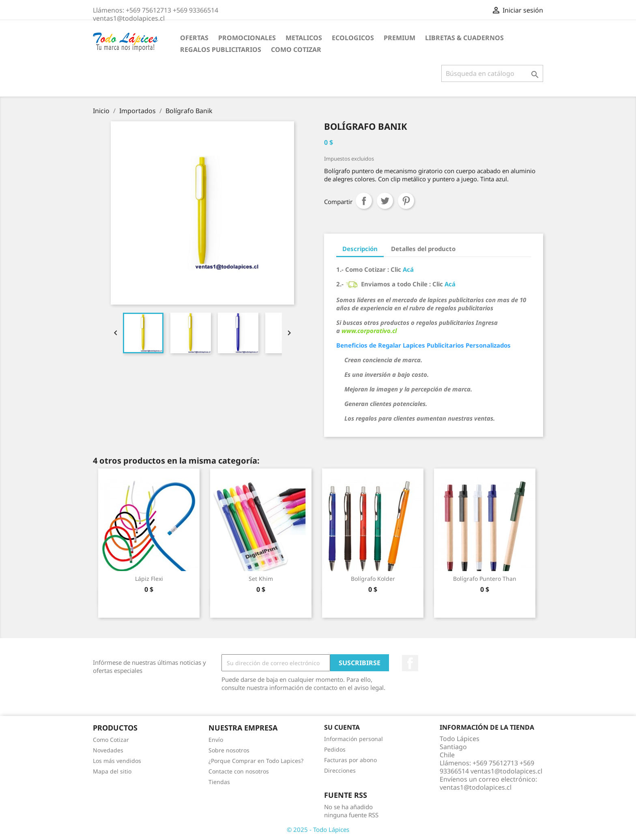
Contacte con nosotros (239, 771)
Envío (216, 740)
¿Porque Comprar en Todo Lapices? (256, 761)
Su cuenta (342, 727)
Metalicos (304, 38)
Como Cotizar (296, 49)
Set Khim (261, 579)
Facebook (410, 663)
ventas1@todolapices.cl (476, 787)
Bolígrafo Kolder (373, 579)
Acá (408, 269)
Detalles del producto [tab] (423, 249)
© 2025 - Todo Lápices (318, 829)
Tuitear (385, 201)
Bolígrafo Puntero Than (485, 579)
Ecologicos (353, 38)
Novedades (108, 750)
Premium (400, 38)
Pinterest (406, 201)
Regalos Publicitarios (221, 49)
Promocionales (247, 38)
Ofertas (194, 38)
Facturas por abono (350, 760)
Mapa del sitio (112, 771)
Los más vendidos (117, 761)
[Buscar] (492, 73)
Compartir (364, 201)
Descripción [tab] (360, 249)
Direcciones (340, 770)
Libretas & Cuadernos (464, 38)
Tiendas (219, 782)
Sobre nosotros (229, 750)
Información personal (353, 739)
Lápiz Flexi (149, 579)
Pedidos (335, 749)
